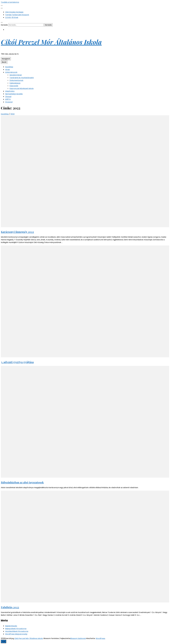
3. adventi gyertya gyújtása (17, 362)
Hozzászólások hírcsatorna (17, 631)
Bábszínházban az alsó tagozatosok (22, 482)
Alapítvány (10, 91)
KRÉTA (8, 99)
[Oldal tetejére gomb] (4, 641)
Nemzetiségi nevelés (14, 94)
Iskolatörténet (16, 75)
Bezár (4, 62)
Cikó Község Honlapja (14, 12)
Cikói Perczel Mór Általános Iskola (51, 42)
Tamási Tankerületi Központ (17, 15)
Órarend (9, 102)
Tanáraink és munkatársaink (22, 78)
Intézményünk (11, 72)
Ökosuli (8, 97)
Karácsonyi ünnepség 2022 (17, 232)
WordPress (100, 638)
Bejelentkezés (11, 626)
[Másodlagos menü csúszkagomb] (2, 6)
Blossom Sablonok (78, 638)
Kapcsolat (14, 86)
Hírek (7, 70)
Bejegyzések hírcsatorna (16, 629)
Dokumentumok (16, 80)
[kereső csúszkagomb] (2, 22)
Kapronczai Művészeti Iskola (22, 88)
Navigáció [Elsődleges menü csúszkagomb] (6, 59)
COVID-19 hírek (12, 17)
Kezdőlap (9, 67)
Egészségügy (15, 83)
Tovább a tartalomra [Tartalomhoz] (10, 2)
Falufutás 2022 (10, 607)
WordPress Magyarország (16, 634)
